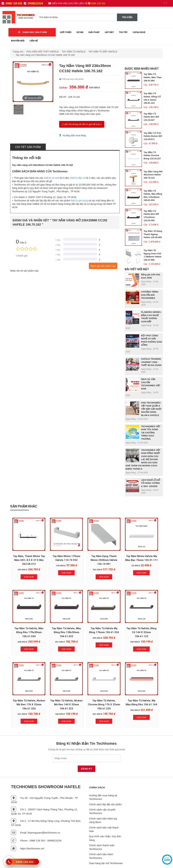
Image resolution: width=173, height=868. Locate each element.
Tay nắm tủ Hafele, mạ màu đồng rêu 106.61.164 (56, 691)
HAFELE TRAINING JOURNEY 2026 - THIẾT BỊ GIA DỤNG (151, 362)
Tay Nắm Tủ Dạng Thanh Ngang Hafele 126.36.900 (153, 234)
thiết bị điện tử (78, 178)
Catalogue (139, 32)
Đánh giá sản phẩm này (103, 266)
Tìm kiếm (127, 17)
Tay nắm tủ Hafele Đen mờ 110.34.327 (151, 117)
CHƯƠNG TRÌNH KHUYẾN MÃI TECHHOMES (150, 295)
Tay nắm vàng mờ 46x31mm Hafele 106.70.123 (153, 175)
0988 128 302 (12, 3)
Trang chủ (18, 52)
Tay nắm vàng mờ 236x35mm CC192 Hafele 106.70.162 (45, 55)
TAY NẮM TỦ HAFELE (74, 52)
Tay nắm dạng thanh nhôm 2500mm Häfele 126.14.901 (86, 553)
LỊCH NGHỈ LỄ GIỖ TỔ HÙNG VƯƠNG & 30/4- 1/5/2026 (151, 483)
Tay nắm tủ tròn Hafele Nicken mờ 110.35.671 (153, 136)
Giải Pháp (94, 32)
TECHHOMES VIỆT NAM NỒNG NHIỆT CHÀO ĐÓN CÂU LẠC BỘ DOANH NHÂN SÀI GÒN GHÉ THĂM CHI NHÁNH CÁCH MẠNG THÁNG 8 (143, 459)
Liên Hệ (34, 41)
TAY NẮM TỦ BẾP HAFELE (103, 52)
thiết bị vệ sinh (52, 178)
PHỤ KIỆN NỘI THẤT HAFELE (43, 52)
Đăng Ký (87, 756)
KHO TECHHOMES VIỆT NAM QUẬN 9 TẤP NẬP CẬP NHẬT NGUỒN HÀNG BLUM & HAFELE (151, 409)
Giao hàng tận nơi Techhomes (106, 850)
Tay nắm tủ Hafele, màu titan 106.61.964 (153, 77)
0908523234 (33, 3)
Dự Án (80, 32)
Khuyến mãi (18, 41)
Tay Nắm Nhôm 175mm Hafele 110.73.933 (56, 553)
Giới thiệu (66, 32)
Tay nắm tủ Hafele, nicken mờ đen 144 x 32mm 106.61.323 (148, 622)
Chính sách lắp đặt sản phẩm (105, 791)
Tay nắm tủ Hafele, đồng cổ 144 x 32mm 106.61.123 (86, 622)
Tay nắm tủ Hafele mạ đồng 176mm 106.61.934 (56, 622)
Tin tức (123, 32)
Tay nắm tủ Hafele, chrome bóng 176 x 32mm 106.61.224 (25, 691)
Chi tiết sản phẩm (28, 147)
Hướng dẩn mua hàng (72, 135)
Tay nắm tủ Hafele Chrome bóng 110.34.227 (152, 155)
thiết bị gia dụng (79, 201)
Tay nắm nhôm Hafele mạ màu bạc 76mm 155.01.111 (117, 553)
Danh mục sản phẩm (32, 32)
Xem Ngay (25, 574)
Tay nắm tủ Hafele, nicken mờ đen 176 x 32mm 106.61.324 (117, 622)
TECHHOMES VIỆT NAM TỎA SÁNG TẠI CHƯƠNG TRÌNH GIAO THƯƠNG (151, 433)
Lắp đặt (109, 32)
